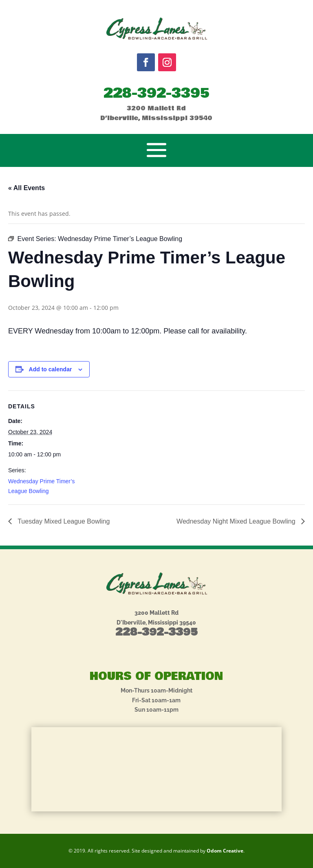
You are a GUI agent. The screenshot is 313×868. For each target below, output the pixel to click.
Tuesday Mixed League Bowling (63, 521)
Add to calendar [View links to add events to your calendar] (51, 369)
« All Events (26, 188)
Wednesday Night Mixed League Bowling (237, 521)
